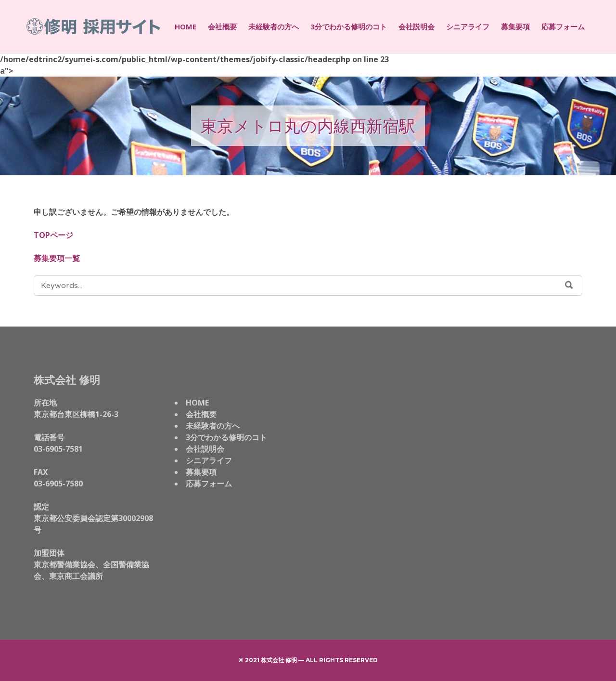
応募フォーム (563, 26)
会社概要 (222, 26)
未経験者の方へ (274, 26)
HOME (186, 26)
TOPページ (53, 235)
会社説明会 (417, 26)
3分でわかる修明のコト (349, 26)
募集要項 (515, 26)
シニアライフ (468, 26)
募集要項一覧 (57, 258)
